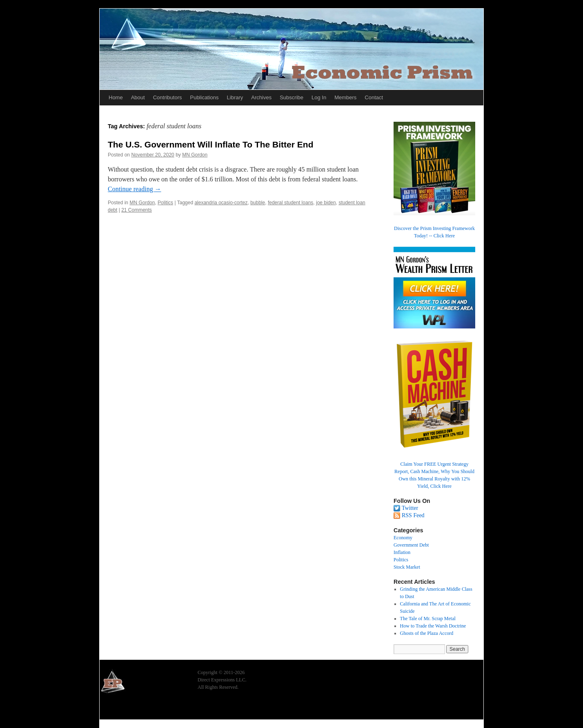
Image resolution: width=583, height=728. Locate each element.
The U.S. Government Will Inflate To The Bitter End (210, 144)
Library (235, 97)
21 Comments (137, 210)
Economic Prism (122, 708)
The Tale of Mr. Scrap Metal (428, 619)
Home (116, 97)
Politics (165, 203)
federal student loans (290, 203)
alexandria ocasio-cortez (221, 203)
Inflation (402, 552)
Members (345, 97)
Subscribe (291, 97)
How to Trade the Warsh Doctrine (433, 626)
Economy (403, 538)
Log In (319, 97)
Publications (204, 97)
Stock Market (407, 567)
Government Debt (411, 545)
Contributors (168, 97)
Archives (261, 97)
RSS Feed (413, 515)
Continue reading (135, 189)
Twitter (410, 508)
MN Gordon (195, 155)
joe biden (326, 203)
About (138, 97)
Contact (374, 97)
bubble (258, 203)
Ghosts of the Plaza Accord (427, 633)
